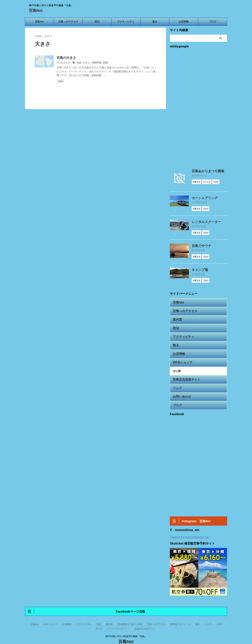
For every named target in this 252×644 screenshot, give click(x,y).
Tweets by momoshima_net (190, 526)
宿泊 (97, 22)
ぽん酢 (177, 363)
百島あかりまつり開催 (205, 171)
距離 (103, 63)
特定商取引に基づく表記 (130, 614)
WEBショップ (181, 355)
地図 (79, 63)
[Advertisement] (198, 108)
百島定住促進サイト (184, 371)
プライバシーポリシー (118, 619)
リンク (177, 379)
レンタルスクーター (204, 221)
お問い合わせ (180, 386)
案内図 (177, 316)
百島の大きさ (66, 58)
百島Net (36, 10)
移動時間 (95, 63)
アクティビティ (126, 22)
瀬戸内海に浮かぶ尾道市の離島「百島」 (126, 626)
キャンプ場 (198, 268)
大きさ (86, 63)
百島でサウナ (200, 245)
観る (155, 22)
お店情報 (184, 22)
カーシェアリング (202, 198)
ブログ (213, 22)
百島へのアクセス (68, 22)
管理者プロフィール (181, 614)
